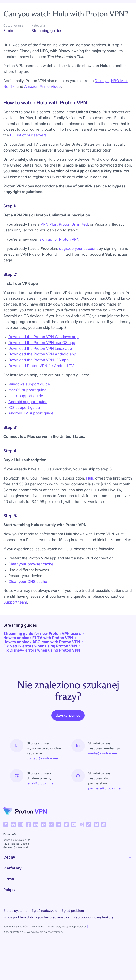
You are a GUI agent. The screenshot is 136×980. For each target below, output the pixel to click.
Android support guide (28, 414)
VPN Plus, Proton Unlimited (64, 236)
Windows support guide (29, 396)
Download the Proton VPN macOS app (42, 354)
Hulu (90, 490)
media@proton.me (103, 765)
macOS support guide (27, 402)
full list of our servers (28, 147)
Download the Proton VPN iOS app (38, 372)
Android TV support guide (31, 425)
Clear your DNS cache (28, 593)
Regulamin (38, 938)
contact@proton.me (42, 770)
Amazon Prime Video (43, 98)
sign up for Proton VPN (60, 251)
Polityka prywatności (16, 938)
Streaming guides (75, 7)
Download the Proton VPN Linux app (40, 360)
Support (12, 7)
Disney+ (102, 93)
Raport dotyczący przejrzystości (67, 938)
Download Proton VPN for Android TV (41, 378)
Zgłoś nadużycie (44, 922)
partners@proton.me (104, 800)
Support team (15, 614)
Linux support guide (26, 408)
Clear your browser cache (31, 576)
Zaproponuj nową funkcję (94, 929)
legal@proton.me (40, 795)
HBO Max (119, 93)
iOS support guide (24, 419)
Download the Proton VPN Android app (42, 366)
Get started (40, 7)
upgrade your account (78, 260)
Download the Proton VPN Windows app (44, 349)
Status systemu (15, 922)
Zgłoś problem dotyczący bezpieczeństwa (36, 929)
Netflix (9, 98)
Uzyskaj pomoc (68, 727)
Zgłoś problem (73, 922)
